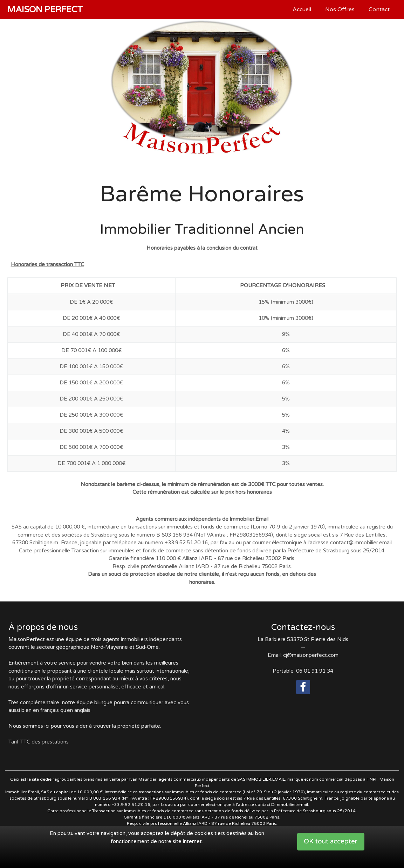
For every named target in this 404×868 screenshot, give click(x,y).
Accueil (302, 9)
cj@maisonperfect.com (311, 655)
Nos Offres (340, 9)
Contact (379, 9)
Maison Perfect (45, 10)
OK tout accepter (331, 841)
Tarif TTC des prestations (39, 742)
